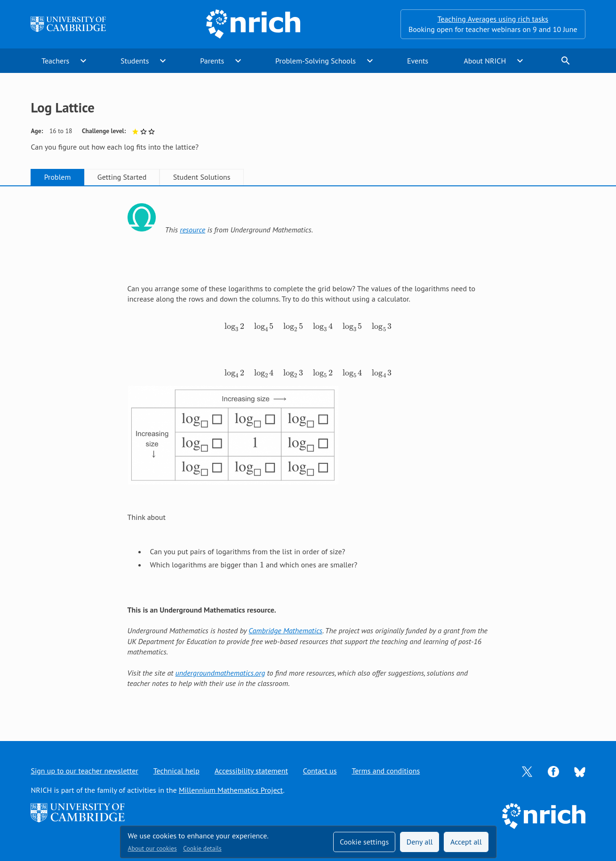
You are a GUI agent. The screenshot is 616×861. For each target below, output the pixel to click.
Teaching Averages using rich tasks (493, 19)
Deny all (420, 842)
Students (135, 61)
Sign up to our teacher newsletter (84, 771)
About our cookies (152, 848)
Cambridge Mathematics (285, 630)
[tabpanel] (308, 454)
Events (418, 61)
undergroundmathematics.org (220, 673)
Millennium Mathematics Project (231, 790)
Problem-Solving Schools (316, 61)
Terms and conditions (386, 771)
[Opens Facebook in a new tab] (553, 771)
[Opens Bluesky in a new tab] (580, 771)
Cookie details (202, 848)
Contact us (320, 771)
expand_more (83, 61)
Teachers (55, 61)
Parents (212, 61)
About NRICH (485, 61)
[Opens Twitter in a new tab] (527, 771)
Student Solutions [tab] (202, 177)
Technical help (176, 771)
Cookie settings (364, 842)
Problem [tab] (58, 177)
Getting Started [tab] (122, 177)
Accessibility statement (251, 771)
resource (192, 230)
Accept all (466, 842)
